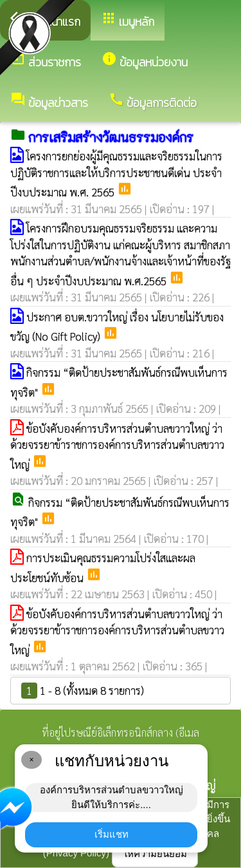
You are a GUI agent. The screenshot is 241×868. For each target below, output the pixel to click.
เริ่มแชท (112, 834)
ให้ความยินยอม (155, 854)
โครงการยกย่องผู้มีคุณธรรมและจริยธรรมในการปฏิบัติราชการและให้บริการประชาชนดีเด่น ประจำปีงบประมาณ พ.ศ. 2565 (116, 174)
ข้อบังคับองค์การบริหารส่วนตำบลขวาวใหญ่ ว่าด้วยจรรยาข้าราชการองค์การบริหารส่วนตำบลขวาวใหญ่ (117, 446)
